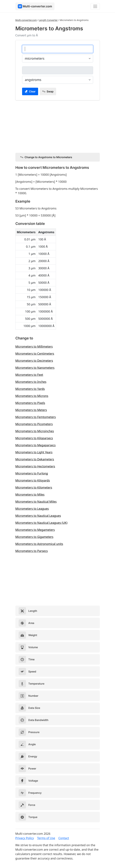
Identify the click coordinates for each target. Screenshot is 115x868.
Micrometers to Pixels (30, 403)
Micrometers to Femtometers (36, 417)
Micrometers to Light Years (34, 452)
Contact (64, 838)
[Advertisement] (58, 126)
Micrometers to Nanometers (35, 368)
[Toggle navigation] (95, 6)
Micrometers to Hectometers (35, 466)
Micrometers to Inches (31, 382)
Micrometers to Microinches (35, 431)
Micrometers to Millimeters (34, 346)
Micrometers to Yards (30, 389)
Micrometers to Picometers (34, 424)
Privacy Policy (25, 838)
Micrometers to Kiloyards (33, 480)
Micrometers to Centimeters (35, 354)
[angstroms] (58, 70)
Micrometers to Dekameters (35, 459)
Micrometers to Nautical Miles (36, 502)
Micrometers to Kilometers (34, 487)
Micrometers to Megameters (35, 530)
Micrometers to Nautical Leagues (38, 516)
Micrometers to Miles (30, 494)
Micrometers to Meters (31, 410)
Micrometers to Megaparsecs (35, 445)
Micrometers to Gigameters (34, 537)
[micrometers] (58, 49)
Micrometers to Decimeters (34, 361)
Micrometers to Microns (32, 396)
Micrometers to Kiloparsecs (34, 438)
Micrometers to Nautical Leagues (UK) (41, 523)
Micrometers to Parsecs (32, 551)
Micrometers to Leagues (32, 509)
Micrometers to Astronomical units (39, 544)
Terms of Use (46, 838)
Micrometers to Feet (29, 375)
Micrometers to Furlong (32, 473)
